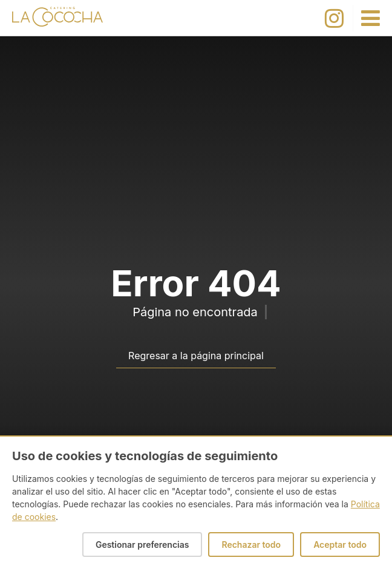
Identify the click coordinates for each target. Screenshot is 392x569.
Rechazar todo (251, 545)
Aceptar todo (340, 545)
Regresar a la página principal (196, 356)
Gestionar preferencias (142, 545)
